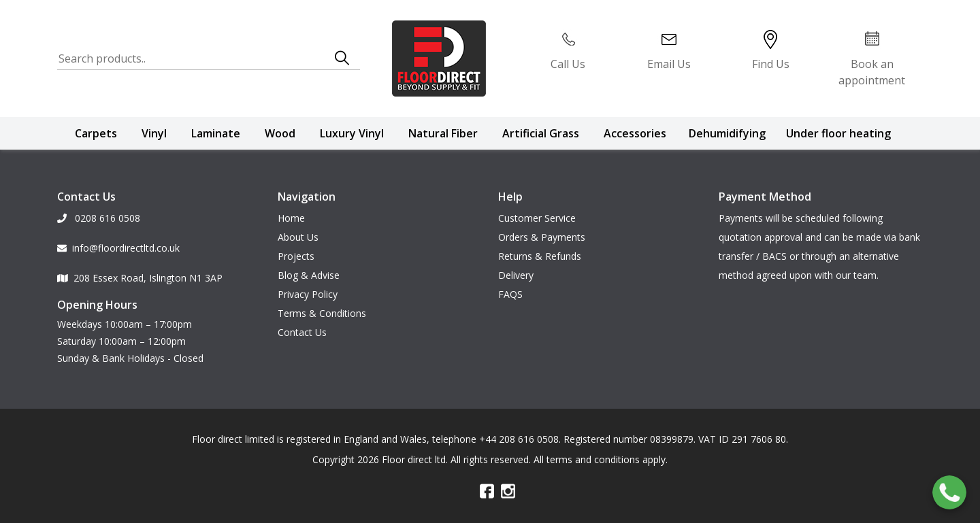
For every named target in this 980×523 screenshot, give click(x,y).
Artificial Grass (541, 133)
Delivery (516, 275)
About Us (298, 237)
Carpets (96, 133)
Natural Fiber (443, 133)
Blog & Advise (309, 275)
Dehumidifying (727, 133)
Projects (296, 256)
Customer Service (537, 218)
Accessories (635, 133)
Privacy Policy (308, 294)
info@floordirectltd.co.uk (118, 248)
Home (291, 218)
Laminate (216, 133)
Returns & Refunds (540, 256)
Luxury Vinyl (352, 133)
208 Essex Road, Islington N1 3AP (140, 278)
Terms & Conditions (322, 313)
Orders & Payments (542, 237)
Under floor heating (838, 133)
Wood (280, 133)
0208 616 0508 (99, 218)
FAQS (510, 294)
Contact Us (302, 332)
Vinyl (154, 133)
